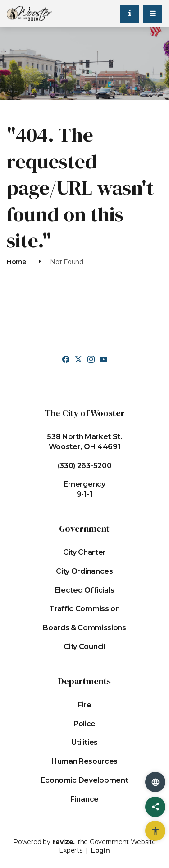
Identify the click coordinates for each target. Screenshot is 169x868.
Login (100, 850)
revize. (64, 842)
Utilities (84, 742)
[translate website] (155, 782)
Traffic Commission (84, 609)
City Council (84, 647)
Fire (84, 705)
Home (16, 262)
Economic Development (85, 780)
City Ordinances (84, 571)
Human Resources (84, 761)
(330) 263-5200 (85, 466)
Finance (84, 799)
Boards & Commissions (84, 628)
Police (84, 724)
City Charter (84, 552)
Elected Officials (85, 590)
